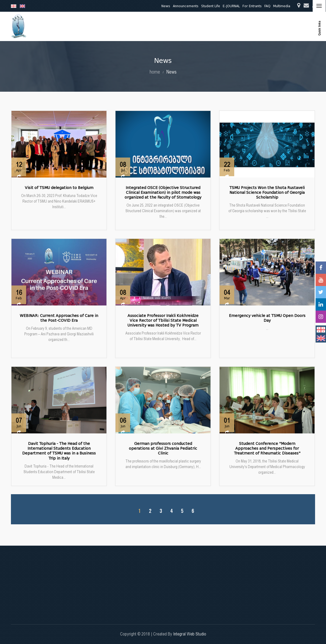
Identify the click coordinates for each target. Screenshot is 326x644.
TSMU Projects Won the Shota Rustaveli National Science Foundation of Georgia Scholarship (267, 193)
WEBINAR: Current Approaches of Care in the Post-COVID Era (59, 318)
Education (163, 26)
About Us (141, 26)
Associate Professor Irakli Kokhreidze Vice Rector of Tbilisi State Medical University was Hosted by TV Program (163, 321)
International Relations (287, 26)
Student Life (211, 6)
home (155, 72)
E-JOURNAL (231, 6)
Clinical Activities (212, 26)
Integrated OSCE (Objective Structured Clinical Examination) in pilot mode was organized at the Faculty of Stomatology (163, 193)
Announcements (186, 6)
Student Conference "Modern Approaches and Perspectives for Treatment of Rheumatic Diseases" (267, 448)
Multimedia (282, 6)
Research (185, 26)
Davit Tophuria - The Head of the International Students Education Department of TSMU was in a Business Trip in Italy (59, 451)
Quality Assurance (247, 26)
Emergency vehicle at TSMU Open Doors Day (267, 318)
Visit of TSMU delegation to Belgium (59, 188)
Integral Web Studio (190, 634)
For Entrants (252, 6)
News (166, 6)
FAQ (267, 6)
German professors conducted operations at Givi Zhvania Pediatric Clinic (163, 448)
